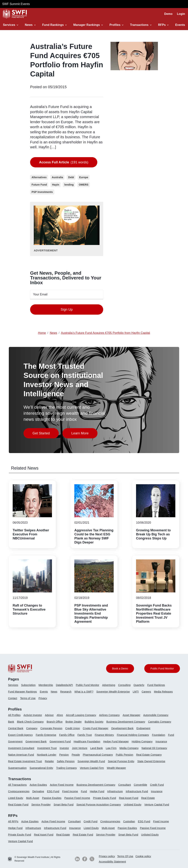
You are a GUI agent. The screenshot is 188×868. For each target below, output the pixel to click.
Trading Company (67, 768)
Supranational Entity (41, 768)
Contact (13, 698)
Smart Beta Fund (64, 805)
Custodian (129, 821)
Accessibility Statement (112, 862)
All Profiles (14, 715)
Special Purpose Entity (121, 761)
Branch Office (55, 722)
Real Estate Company (149, 755)
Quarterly (139, 685)
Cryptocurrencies (110, 821)
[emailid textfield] (67, 295)
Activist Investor (33, 715)
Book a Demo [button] (120, 669)
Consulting (124, 685)
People (76, 755)
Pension (64, 755)
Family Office (67, 735)
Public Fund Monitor (88, 685)
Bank (11, 722)
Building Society (94, 722)
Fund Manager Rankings (22, 692)
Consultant (125, 785)
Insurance (161, 741)
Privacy (43, 698)
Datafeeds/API (64, 685)
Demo (168, 14)
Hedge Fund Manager (116, 741)
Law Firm (111, 748)
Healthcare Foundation (87, 741)
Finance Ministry (104, 735)
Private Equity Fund (105, 798)
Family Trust (85, 735)
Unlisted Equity (133, 805)
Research (66, 692)
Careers (146, 692)
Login (181, 14)
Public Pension (125, 755)
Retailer (49, 761)
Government (15, 741)
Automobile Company (156, 715)
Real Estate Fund (18, 805)
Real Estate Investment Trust (25, 761)
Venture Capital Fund (157, 805)
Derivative (38, 791)
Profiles (115, 25)
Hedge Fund (97, 791)
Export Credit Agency (20, 735)
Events (180, 25)
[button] (11, 25)
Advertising (109, 685)
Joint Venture (80, 748)
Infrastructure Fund (137, 791)
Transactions (139, 25)
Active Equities (38, 785)
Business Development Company (126, 722)
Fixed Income (70, 791)
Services (9, 25)
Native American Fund (21, 755)
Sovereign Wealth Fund (91, 761)
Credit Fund (157, 785)
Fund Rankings (53, 25)
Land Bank (97, 748)
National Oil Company (154, 748)
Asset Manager (131, 715)
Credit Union (73, 728)
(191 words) (64, 162)
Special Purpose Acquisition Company (99, 805)
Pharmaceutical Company (98, 755)
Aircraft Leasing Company (81, 715)
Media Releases (163, 692)
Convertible (141, 785)
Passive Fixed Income (77, 798)
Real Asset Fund (129, 798)
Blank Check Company (30, 722)
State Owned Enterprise (151, 761)
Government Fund (60, 741)
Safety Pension (66, 761)
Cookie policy (143, 856)
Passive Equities (52, 798)
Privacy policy (107, 856)
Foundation (159, 735)
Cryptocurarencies (19, 791)
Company (32, 728)
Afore (60, 715)
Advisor (49, 715)
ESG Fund (53, 791)
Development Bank (122, 728)
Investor (64, 748)
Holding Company (142, 741)
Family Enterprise (46, 735)
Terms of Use (28, 698)
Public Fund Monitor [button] (162, 669)
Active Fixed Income (62, 785)
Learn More (85, 434)
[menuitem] (15, 686)
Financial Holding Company (133, 735)
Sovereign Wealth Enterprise (113, 692)
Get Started (46, 434)
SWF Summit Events (16, 4)
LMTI (136, 692)
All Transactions (17, 785)
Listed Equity (16, 798)
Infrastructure (115, 791)
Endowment (143, 728)
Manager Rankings (87, 25)
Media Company (129, 748)
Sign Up (67, 310)
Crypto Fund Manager (96, 728)
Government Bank (36, 741)
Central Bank (16, 728)
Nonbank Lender (47, 755)
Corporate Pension (51, 728)
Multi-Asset (33, 798)
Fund (171, 735)
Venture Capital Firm (92, 768)
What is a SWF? (84, 692)
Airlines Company (109, 715)
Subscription (28, 685)
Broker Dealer (74, 722)
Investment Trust (47, 748)
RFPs (162, 25)
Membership (46, 685)
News (29, 25)
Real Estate (148, 798)
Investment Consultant (21, 748)
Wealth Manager (116, 768)
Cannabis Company (160, 722)
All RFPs (13, 821)
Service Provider (41, 805)
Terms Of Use (125, 856)
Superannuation (17, 768)
